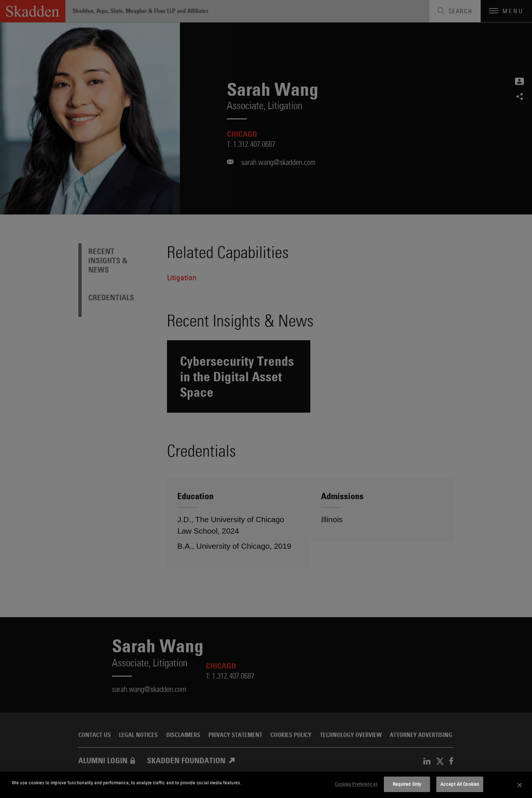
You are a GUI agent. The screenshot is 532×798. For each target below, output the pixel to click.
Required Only (407, 784)
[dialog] (266, 785)
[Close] (520, 785)
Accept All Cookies (460, 784)
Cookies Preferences (356, 784)
